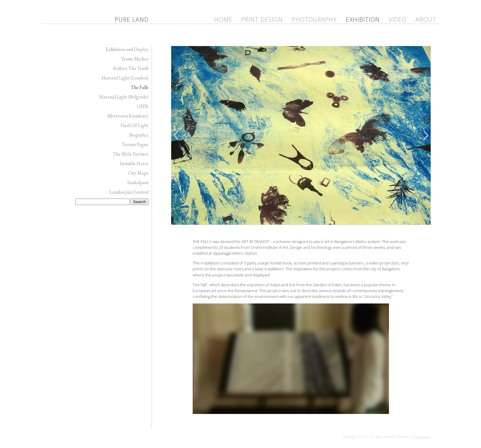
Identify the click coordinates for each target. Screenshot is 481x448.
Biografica (139, 135)
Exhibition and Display (127, 49)
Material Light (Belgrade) (124, 97)
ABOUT (426, 19)
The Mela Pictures (131, 154)
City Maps (138, 173)
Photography (314, 19)
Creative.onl (422, 437)
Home (223, 19)
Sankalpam (138, 182)
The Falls (140, 87)
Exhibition (363, 19)
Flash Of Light (135, 125)
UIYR (143, 106)
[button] (176, 135)
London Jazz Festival (129, 192)
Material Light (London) (125, 78)
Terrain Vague (135, 144)
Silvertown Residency (128, 116)
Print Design (262, 19)
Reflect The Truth (131, 68)
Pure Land (132, 19)
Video (398, 19)
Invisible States (134, 163)
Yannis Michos (135, 59)
